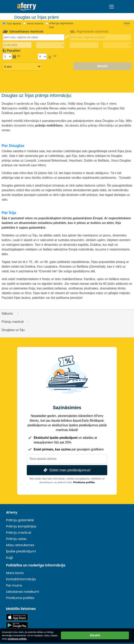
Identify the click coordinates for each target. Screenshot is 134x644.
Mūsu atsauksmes (20, 545)
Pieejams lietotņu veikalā (17, 617)
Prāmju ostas (16, 539)
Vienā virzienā (35, 23)
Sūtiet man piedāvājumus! (67, 470)
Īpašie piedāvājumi (21, 551)
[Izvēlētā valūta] (22, 67)
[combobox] (34, 37)
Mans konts (15, 573)
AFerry (12, 512)
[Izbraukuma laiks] (50, 45)
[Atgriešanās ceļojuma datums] (84, 45)
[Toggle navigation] (112, 7)
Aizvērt (95, 635)
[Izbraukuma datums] (17, 45)
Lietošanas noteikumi (23, 592)
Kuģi (9, 558)
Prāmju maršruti (19, 533)
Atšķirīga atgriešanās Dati (61, 25)
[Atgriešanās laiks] (117, 45)
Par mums (14, 585)
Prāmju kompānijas (21, 526)
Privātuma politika (84, 482)
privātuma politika (17, 639)
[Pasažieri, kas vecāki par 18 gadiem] (7, 57)
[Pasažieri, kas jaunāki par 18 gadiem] (42, 57)
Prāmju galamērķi (20, 520)
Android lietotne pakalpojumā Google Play (17, 625)
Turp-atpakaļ (13, 23)
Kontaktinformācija (21, 579)
